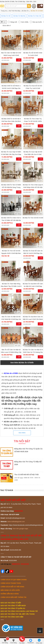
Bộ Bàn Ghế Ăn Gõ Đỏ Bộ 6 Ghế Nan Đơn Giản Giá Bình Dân (11, 121)
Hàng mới (14, 22)
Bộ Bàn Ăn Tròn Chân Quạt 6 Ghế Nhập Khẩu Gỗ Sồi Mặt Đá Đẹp (33, 187)
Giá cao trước (37, 22)
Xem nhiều (25, 22)
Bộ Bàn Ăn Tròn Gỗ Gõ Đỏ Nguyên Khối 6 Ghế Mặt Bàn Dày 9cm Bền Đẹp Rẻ (11, 253)
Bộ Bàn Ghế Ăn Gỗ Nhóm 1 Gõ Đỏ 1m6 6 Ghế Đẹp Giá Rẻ (11, 88)
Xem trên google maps (20, 529)
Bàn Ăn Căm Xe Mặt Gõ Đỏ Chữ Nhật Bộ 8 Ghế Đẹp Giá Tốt (11, 319)
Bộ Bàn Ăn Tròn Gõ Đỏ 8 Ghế (33, 218)
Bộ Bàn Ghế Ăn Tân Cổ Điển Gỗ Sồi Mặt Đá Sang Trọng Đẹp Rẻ (11, 187)
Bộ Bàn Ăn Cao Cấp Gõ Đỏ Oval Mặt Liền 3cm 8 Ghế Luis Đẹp (33, 154)
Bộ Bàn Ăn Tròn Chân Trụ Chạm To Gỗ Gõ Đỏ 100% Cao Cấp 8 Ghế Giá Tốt (33, 121)
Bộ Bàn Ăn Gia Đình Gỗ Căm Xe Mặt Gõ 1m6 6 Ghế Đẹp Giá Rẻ (33, 286)
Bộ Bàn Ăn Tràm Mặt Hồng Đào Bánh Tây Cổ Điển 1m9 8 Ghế (11, 286)
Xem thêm (22, 433)
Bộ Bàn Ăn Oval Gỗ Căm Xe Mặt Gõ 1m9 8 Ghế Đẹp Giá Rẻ (33, 253)
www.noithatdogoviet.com (16, 522)
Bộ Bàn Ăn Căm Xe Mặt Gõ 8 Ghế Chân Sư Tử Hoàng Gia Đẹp (33, 352)
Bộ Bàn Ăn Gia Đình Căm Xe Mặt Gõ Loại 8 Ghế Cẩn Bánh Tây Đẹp (33, 319)
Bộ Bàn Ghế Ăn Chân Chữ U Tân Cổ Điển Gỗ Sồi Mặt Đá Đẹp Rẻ (11, 220)
